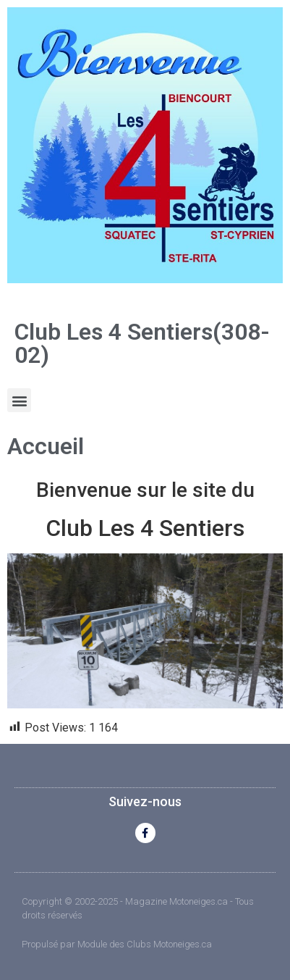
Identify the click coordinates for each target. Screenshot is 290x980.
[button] (19, 400)
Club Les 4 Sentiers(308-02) (142, 343)
